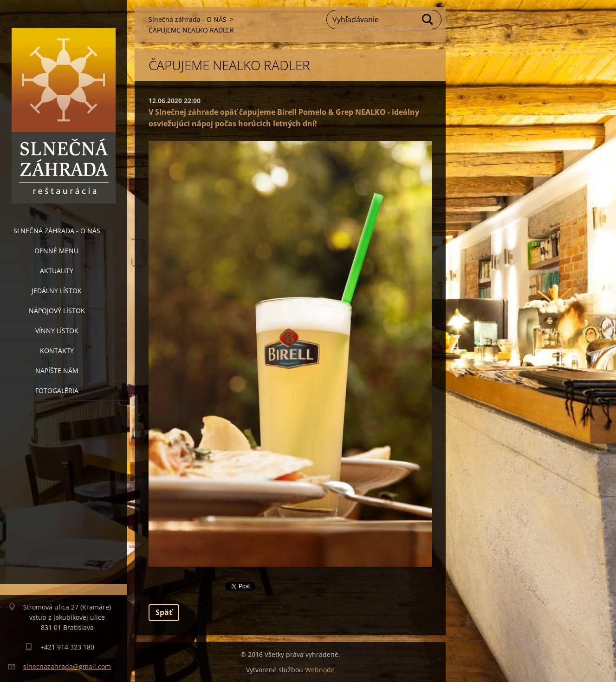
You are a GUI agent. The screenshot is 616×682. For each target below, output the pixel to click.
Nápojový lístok (57, 311)
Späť (164, 612)
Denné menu (57, 251)
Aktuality (57, 271)
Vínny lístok (57, 331)
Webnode (320, 670)
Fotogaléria (57, 390)
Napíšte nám (57, 371)
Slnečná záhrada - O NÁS (57, 231)
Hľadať (428, 20)
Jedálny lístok (57, 291)
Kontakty (57, 351)
